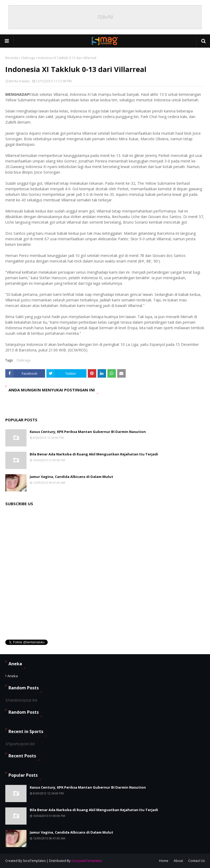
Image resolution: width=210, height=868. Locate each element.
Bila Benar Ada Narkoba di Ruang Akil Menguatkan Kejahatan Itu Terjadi (94, 454)
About (178, 861)
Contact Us (196, 861)
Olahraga (28, 58)
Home (164, 861)
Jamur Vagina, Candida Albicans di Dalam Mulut (71, 477)
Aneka (13, 676)
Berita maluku (19, 81)
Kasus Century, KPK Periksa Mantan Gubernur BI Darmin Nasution (88, 432)
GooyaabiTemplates (87, 861)
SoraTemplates (34, 861)
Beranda (12, 58)
